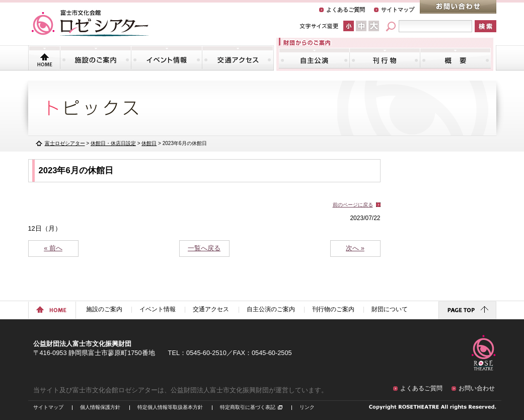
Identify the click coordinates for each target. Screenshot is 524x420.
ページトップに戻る (467, 310)
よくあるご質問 (346, 10)
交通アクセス (238, 58)
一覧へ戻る (204, 248)
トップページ (45, 58)
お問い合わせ (458, 7)
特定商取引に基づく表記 (248, 407)
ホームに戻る (52, 310)
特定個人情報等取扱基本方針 (170, 407)
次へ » (355, 248)
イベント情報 (167, 58)
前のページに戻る (353, 205)
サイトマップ (398, 10)
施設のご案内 (96, 58)
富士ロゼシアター (65, 143)
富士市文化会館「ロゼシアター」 (90, 23)
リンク (307, 407)
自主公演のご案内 (314, 58)
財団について (455, 58)
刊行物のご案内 (385, 58)
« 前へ (53, 248)
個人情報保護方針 (100, 407)
